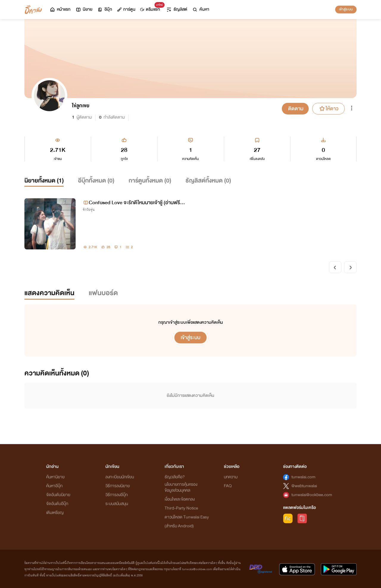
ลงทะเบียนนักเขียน (120, 477)
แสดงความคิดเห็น (49, 293)
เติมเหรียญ (55, 513)
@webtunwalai (304, 486)
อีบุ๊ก (105, 9)
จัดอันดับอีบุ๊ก (57, 504)
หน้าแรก (60, 9)
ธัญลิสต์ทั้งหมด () (208, 181)
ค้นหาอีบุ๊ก (54, 486)
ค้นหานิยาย (55, 477)
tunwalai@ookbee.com (312, 495)
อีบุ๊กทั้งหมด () (96, 181)
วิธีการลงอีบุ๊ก (117, 495)
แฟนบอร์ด (103, 293)
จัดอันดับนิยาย (58, 495)
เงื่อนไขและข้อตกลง (180, 499)
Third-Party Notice (181, 508)
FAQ (228, 486)
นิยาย (84, 9)
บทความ (231, 477)
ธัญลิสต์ (177, 9)
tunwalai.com (303, 477)
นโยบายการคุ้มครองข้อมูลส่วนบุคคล (181, 487)
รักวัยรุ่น (89, 210)
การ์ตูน (126, 9)
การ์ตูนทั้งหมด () (150, 181)
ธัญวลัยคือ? (175, 477)
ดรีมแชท (151, 8)
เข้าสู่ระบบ (346, 9)
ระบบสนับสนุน (117, 504)
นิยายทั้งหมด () (44, 181)
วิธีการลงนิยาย (118, 486)
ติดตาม (296, 109)
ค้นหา (201, 9)
